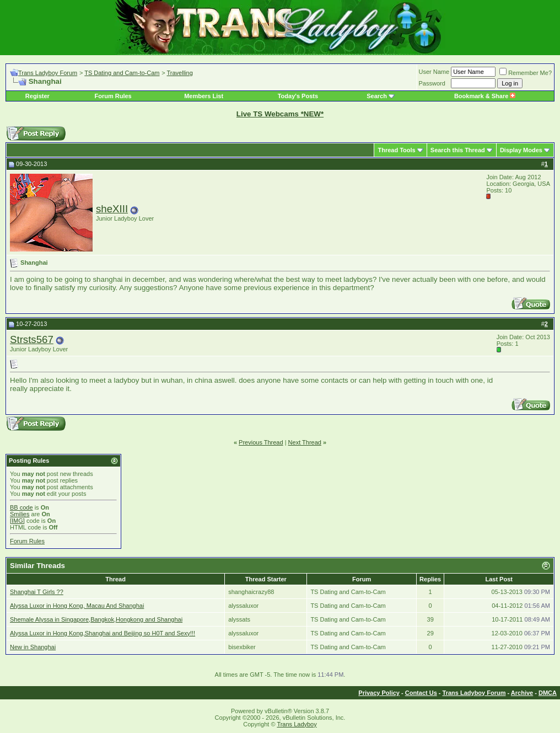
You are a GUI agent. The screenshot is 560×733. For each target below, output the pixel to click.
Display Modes (521, 150)
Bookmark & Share (485, 96)
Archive (522, 693)
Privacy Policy (379, 693)
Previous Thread (261, 442)
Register (37, 96)
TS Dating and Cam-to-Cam (122, 73)
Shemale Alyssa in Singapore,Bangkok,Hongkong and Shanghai (96, 619)
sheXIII (112, 209)
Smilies (20, 514)
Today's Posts (298, 96)
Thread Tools (396, 150)
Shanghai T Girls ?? (37, 592)
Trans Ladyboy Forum (48, 73)
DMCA (548, 693)
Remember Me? (526, 73)
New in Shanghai (33, 647)
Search (377, 96)
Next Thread (305, 442)
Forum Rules (113, 96)
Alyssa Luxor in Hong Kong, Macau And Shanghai (77, 606)
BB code (21, 507)
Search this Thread (458, 150)
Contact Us (421, 693)
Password (432, 83)
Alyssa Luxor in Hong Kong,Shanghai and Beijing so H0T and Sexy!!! (103, 633)
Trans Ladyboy (297, 724)
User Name (434, 72)
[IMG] (17, 521)
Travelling (180, 73)
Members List (204, 96)
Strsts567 (32, 339)
